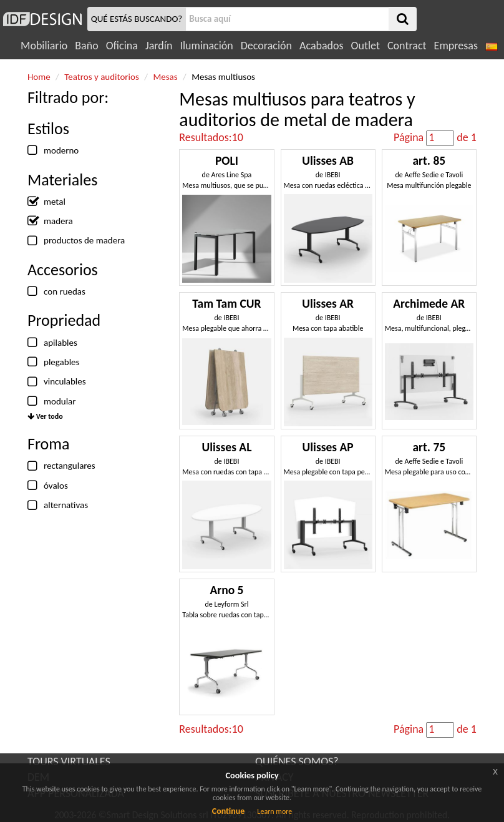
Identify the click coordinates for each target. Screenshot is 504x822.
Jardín (159, 46)
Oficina (122, 46)
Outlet (366, 46)
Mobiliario (44, 46)
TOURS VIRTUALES (69, 761)
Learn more (274, 811)
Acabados (322, 46)
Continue (229, 811)
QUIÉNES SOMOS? (297, 761)
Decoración (266, 46)
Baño (86, 46)
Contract (407, 46)
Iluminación (206, 46)
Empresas (456, 46)
